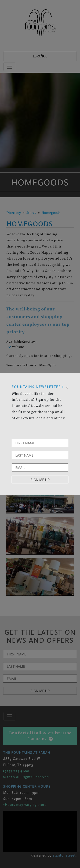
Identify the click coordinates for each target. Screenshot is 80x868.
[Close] (67, 387)
